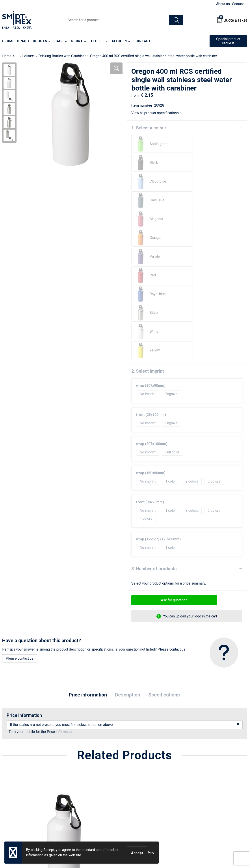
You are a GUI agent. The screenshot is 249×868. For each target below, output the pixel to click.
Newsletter (78, 786)
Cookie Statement (204, 786)
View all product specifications (157, 113)
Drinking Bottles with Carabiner (62, 56)
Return (135, 786)
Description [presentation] (128, 545)
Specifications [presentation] (163, 545)
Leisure (28, 56)
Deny (151, 853)
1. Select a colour (149, 128)
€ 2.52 (78, 739)
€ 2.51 (17, 732)
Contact (238, 4)
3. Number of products (154, 419)
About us (223, 4)
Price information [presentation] (89, 545)
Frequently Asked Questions (91, 793)
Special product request (228, 41)
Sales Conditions (204, 780)
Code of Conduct (203, 800)
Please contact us (20, 508)
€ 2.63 (201, 732)
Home (7, 56)
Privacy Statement (205, 793)
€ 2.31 (139, 732)
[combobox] (116, 20)
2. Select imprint (148, 221)
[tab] (89, 545)
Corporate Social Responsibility (215, 806)
